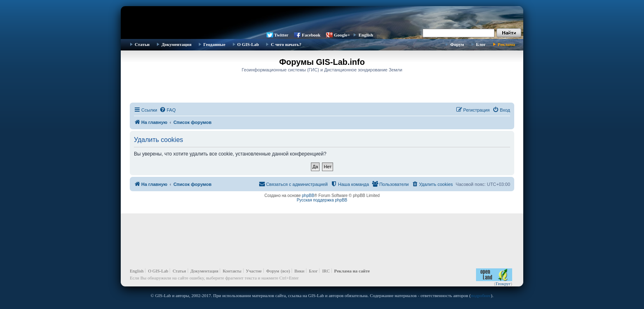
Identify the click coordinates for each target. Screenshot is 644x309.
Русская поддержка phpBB (322, 200)
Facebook (311, 35)
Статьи (142, 44)
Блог (481, 44)
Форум (457, 44)
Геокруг (503, 284)
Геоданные (214, 44)
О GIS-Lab (248, 44)
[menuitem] (168, 110)
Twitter (282, 35)
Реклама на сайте (352, 271)
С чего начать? (286, 44)
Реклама (506, 44)
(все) (285, 271)
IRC (326, 271)
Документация (176, 44)
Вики (299, 271)
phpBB (308, 196)
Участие (254, 271)
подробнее (481, 295)
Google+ (342, 35)
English (366, 35)
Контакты (232, 271)
